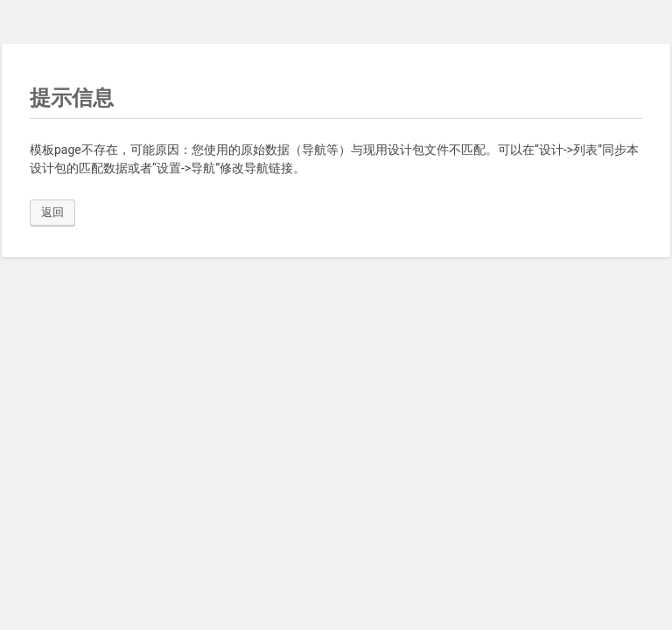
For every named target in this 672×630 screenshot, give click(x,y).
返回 (52, 212)
